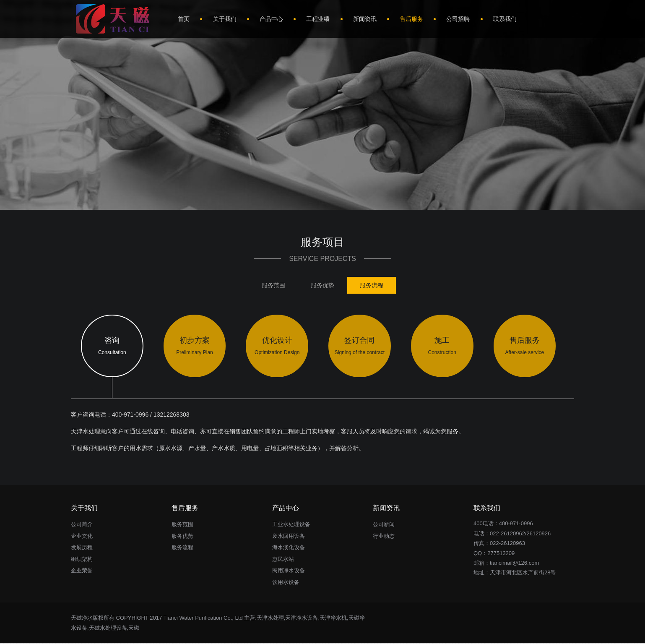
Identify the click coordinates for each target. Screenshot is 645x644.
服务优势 (322, 285)
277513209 (501, 554)
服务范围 (273, 285)
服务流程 (372, 285)
